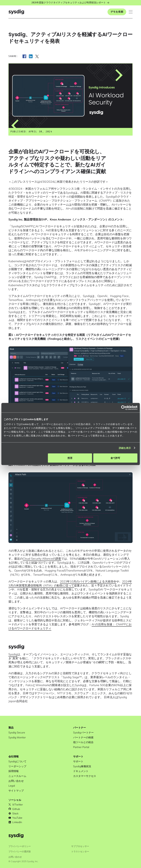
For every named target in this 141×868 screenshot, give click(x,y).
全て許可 (115, 458)
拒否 (70, 458)
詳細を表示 (125, 448)
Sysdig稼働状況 (82, 766)
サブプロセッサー (80, 846)
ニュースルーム (17, 776)
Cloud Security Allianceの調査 (42, 559)
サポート (78, 761)
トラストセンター (80, 851)
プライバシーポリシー (20, 846)
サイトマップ (16, 791)
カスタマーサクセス (85, 776)
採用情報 (14, 771)
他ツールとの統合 (83, 742)
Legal (12, 786)
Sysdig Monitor (17, 737)
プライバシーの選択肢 (20, 851)
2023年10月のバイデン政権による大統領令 (88, 581)
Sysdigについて (17, 761)
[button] (131, 12)
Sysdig (13, 654)
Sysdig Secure (17, 732)
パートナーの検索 (83, 737)
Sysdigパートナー (83, 732)
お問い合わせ (16, 781)
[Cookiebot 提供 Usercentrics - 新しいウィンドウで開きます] (123, 408)
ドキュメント (81, 771)
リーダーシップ (17, 766)
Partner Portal (81, 747)
